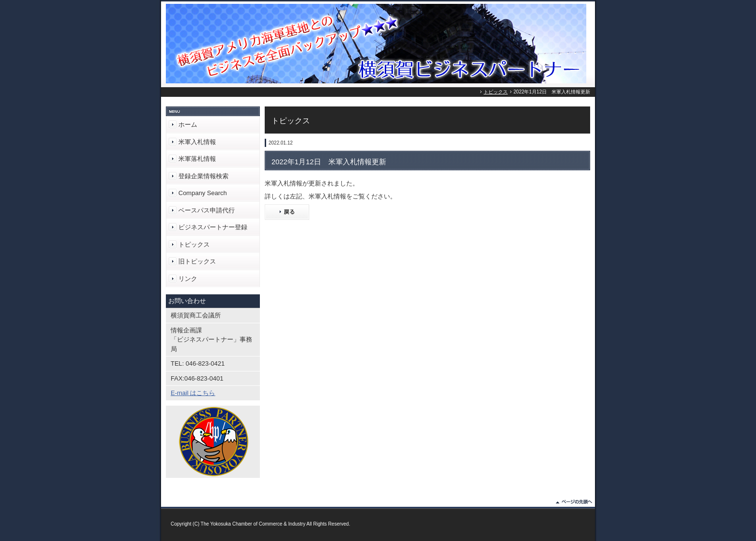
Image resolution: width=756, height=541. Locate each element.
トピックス (496, 92)
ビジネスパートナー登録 (213, 227)
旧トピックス (197, 261)
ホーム (188, 125)
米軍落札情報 (197, 159)
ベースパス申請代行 (207, 210)
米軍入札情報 (197, 142)
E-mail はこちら (193, 393)
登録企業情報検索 (203, 176)
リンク (188, 279)
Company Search (202, 193)
